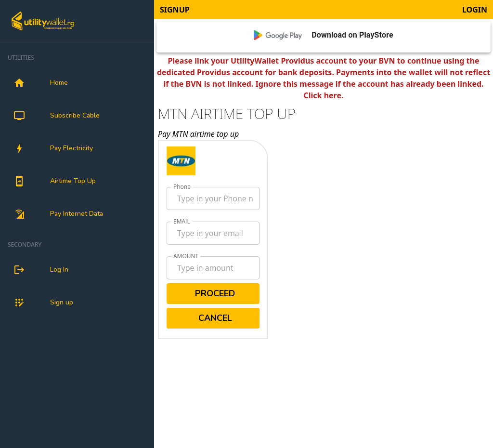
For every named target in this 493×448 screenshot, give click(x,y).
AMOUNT (186, 256)
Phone (182, 187)
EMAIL (182, 221)
